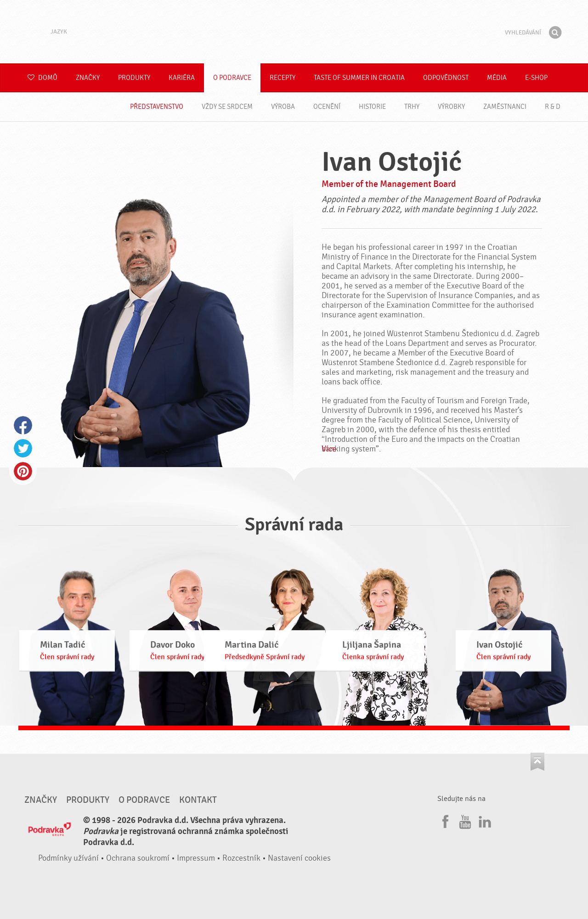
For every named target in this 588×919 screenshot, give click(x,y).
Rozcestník (241, 858)
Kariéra (182, 78)
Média (497, 78)
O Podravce (232, 78)
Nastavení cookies (299, 858)
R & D (553, 107)
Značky (88, 78)
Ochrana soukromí (138, 858)
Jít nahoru (537, 762)
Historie (372, 107)
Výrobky (451, 107)
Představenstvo (157, 107)
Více (329, 449)
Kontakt (198, 800)
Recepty (283, 78)
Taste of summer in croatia (359, 78)
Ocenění (327, 107)
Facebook (23, 425)
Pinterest (23, 471)
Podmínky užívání (68, 858)
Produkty (134, 78)
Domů (42, 78)
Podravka (294, 32)
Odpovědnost (446, 78)
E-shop (536, 78)
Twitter (23, 448)
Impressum (196, 858)
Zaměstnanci (505, 107)
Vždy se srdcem (227, 107)
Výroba (283, 107)
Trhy (412, 107)
